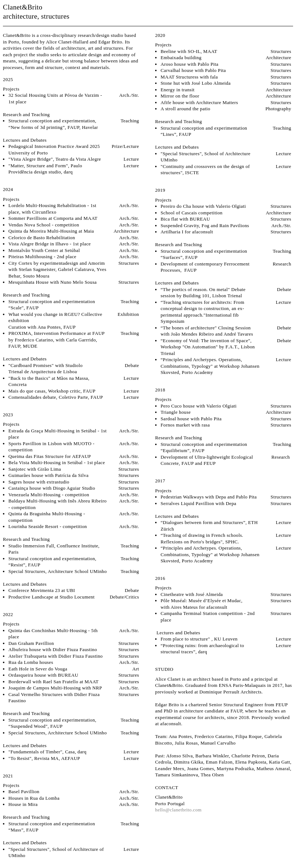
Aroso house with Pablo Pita (190, 64)
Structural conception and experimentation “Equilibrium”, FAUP (204, 448)
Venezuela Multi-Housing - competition (49, 495)
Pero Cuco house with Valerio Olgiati (199, 406)
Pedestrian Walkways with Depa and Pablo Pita (209, 497)
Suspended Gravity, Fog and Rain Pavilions (205, 225)
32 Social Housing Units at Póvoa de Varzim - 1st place (55, 98)
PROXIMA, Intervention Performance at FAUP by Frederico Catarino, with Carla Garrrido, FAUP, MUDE (56, 340)
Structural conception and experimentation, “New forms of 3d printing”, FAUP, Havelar (53, 124)
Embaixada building (181, 58)
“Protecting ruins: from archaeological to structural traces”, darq (202, 649)
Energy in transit (178, 90)
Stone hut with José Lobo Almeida (196, 83)
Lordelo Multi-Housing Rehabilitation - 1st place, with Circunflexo (52, 209)
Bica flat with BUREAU (185, 219)
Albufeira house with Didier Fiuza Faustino (53, 649)
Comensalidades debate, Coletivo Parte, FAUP (56, 397)
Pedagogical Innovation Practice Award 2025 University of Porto (54, 150)
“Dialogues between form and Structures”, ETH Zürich (209, 526)
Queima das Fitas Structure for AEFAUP (50, 456)
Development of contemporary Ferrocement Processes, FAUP (205, 267)
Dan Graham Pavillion (31, 643)
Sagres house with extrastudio (39, 482)
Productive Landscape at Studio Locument (51, 597)
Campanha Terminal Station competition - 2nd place (208, 617)
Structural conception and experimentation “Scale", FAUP (52, 305)
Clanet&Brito (23, 7)
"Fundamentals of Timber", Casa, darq (47, 752)
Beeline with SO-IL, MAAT (189, 51)
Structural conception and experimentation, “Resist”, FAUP (52, 562)
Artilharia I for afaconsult (189, 232)
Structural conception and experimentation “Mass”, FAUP (52, 827)
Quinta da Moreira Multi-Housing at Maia (51, 231)
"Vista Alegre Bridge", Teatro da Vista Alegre (55, 159)
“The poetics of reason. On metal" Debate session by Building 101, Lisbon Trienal (203, 293)
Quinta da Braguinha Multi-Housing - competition (47, 517)
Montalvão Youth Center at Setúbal (44, 250)
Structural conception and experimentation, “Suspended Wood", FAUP (52, 723)
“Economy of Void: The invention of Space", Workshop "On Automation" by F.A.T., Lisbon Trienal (208, 347)
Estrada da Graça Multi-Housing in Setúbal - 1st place (57, 434)
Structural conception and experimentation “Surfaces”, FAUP (204, 254)
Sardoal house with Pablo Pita (191, 419)
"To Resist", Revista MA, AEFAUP (44, 758)
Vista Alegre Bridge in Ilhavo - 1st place (50, 244)
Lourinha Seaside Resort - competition (48, 526)
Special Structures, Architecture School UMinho (58, 571)
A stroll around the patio (185, 109)
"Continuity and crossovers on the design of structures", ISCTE (205, 170)
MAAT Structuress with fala (189, 77)
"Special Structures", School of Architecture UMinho (205, 157)
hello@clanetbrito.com (178, 810)
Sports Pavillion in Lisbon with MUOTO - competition (51, 447)
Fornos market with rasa (185, 425)
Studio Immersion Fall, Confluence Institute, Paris (54, 549)
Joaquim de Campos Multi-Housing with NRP (55, 688)
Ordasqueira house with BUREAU (43, 675)
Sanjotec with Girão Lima (35, 469)
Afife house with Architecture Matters (199, 102)
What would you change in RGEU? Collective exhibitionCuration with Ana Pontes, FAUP (55, 321)
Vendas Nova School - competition (44, 225)
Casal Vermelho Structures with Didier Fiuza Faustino (54, 698)
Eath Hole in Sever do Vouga (38, 669)
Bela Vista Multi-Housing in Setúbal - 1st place (57, 462)
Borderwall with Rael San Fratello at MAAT (53, 682)
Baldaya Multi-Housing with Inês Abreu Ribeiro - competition (57, 504)
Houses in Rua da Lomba (34, 798)
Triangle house (176, 412)
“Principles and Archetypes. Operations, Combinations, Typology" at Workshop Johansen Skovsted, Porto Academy (210, 366)
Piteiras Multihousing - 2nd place (42, 257)
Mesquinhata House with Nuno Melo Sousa (53, 282)
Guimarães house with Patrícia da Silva (49, 475)
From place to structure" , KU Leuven (199, 639)
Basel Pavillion (24, 791)
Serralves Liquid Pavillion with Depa (199, 503)
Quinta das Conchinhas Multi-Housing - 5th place (53, 634)
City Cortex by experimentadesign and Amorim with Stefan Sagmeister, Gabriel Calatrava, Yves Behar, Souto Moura (57, 269)
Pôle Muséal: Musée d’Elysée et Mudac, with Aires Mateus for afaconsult (202, 604)
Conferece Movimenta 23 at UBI (42, 590)
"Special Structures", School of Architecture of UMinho (56, 852)
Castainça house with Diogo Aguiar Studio (52, 488)
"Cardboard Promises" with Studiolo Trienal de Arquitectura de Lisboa (45, 369)
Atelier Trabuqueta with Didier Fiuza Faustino (55, 656)
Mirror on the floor (180, 96)
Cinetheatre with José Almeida (192, 594)
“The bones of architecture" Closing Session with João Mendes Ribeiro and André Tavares (207, 331)
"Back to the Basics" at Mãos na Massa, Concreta (49, 381)
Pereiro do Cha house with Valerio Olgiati (203, 206)
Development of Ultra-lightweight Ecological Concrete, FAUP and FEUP (207, 460)
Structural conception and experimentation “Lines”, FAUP (204, 131)
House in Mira (23, 804)
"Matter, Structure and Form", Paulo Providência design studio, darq (45, 169)
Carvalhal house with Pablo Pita (194, 70)
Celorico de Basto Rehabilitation (42, 238)
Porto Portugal (170, 804)
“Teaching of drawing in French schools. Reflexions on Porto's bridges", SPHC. (202, 538)
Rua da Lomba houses (31, 662)
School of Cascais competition (192, 213)
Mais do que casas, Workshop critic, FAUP (52, 391)
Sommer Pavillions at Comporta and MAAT (53, 218)
